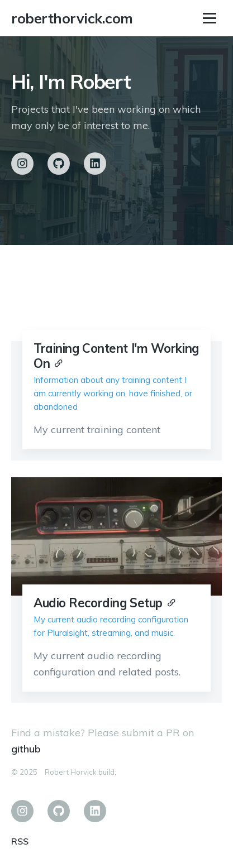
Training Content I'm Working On (116, 356)
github (26, 749)
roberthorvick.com (72, 18)
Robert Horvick (71, 772)
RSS (20, 841)
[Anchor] (58, 362)
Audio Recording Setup (98, 603)
